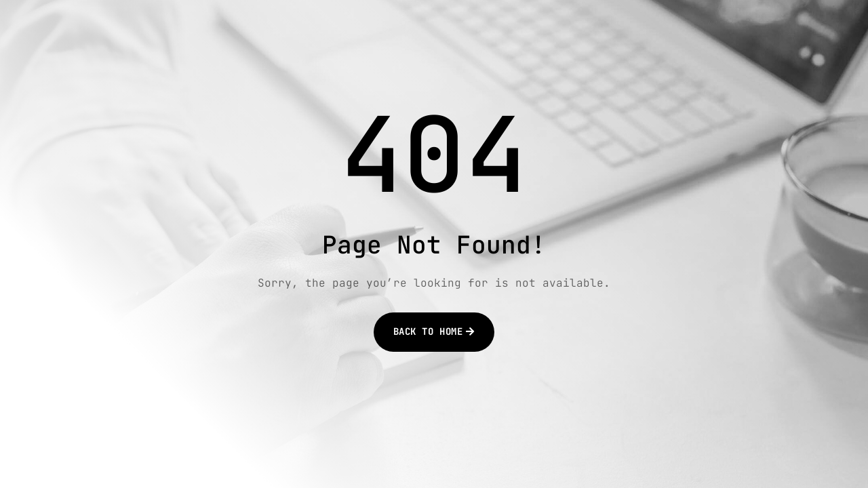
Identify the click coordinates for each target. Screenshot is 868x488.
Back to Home (428, 331)
